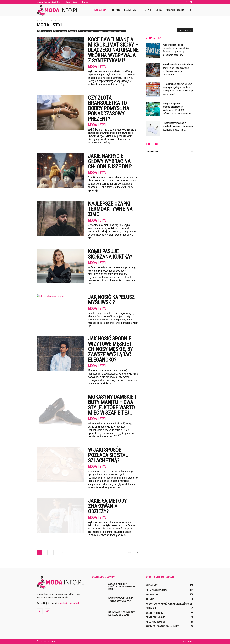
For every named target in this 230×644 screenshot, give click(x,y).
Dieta (159, 10)
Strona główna (43, 20)
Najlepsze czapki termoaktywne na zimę (110, 209)
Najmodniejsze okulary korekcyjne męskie (121, 614)
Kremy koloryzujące (157, 590)
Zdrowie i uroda (175, 10)
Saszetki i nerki (154, 613)
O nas (68, 2)
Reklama (76, 2)
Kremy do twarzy (155, 622)
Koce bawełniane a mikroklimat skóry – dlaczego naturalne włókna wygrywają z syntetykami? (113, 50)
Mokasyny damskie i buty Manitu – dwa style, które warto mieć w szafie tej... (112, 405)
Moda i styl (101, 10)
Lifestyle (146, 10)
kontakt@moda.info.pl (68, 603)
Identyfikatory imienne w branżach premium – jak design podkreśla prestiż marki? (178, 126)
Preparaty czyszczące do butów (109, 31)
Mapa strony (188, 641)
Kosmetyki (130, 10)
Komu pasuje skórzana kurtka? (110, 254)
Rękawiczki (152, 595)
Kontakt (85, 2)
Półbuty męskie (60, 31)
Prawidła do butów (86, 31)
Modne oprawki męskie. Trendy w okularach (121, 600)
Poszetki (72, 31)
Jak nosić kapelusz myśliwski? (111, 300)
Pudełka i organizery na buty (162, 626)
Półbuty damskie (44, 31)
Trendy (116, 10)
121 (64, 553)
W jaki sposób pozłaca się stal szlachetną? (108, 455)
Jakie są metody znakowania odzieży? (107, 506)
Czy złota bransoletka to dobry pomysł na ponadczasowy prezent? (109, 108)
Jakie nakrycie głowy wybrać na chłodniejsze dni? (110, 161)
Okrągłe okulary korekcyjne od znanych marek (121, 587)
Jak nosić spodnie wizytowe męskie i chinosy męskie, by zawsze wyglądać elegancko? (110, 349)
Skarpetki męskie (155, 617)
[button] (190, 10)
